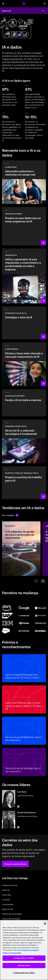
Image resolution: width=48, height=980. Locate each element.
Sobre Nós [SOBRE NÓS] (6, 895)
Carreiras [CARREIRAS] (6, 890)
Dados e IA (7, 11)
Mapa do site (8, 909)
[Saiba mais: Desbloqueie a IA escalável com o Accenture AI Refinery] (24, 403)
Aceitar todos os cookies (24, 958)
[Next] (43, 581)
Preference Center (10, 885)
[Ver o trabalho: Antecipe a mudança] (10, 515)
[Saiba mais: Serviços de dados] (24, 226)
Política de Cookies (30, 950)
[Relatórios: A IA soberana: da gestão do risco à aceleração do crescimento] (21, 549)
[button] (15, 864)
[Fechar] (45, 924)
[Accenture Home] (24, 4)
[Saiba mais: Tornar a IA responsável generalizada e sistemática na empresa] (24, 364)
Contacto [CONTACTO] (6, 899)
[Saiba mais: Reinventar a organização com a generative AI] (24, 276)
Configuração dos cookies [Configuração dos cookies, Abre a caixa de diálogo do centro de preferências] (24, 973)
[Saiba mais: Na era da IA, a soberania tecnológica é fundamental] (24, 441)
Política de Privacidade (12, 953)
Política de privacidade (12, 914)
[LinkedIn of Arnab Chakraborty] (18, 827)
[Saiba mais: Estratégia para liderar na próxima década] (24, 323)
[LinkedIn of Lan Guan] (18, 807)
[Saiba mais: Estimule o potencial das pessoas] (24, 483)
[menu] (3, 4)
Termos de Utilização (11, 918)
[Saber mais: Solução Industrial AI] (24, 182)
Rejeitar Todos (24, 966)
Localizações (8, 904)
